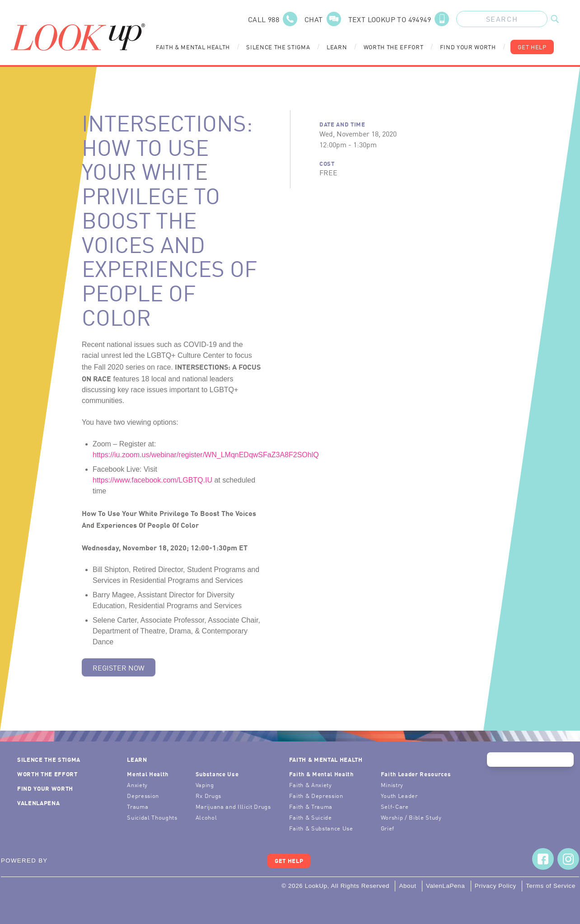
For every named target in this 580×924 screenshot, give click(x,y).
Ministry (392, 785)
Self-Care (395, 806)
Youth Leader (399, 795)
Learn (337, 47)
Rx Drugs (208, 795)
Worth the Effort (394, 47)
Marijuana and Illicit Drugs (233, 806)
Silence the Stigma (278, 47)
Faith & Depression (316, 795)
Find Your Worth (468, 47)
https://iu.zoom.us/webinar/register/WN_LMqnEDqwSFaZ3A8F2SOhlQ (206, 455)
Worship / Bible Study (411, 817)
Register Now (119, 667)
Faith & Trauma (311, 806)
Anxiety (137, 785)
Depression (143, 795)
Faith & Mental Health (193, 47)
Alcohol (206, 817)
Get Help (532, 47)
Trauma (138, 806)
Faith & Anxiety (311, 785)
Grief (388, 828)
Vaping (205, 785)
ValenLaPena (38, 803)
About (407, 886)
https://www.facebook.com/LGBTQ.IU (152, 480)
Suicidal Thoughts (152, 817)
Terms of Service (551, 886)
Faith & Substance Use (321, 828)
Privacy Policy (496, 886)
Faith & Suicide (311, 817)
